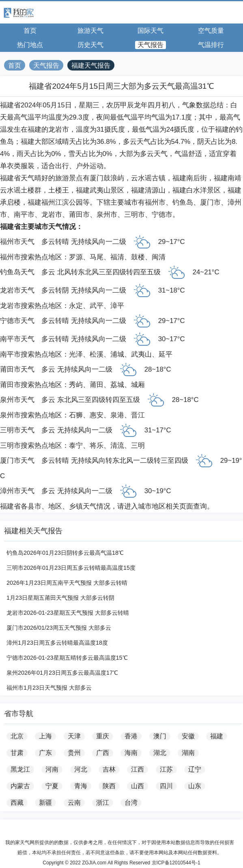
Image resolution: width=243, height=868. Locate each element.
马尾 (97, 257)
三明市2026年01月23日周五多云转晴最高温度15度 (71, 568)
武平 (97, 306)
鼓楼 (138, 257)
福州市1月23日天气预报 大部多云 (49, 688)
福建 (217, 736)
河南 (52, 769)
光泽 (76, 354)
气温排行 (211, 45)
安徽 (188, 736)
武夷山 (141, 354)
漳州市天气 (17, 491)
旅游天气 (90, 31)
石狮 (76, 415)
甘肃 (17, 753)
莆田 (97, 385)
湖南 (188, 753)
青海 (81, 786)
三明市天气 (17, 430)
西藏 (17, 803)
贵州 (74, 753)
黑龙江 (20, 769)
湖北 (160, 753)
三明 (138, 446)
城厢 (138, 385)
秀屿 (76, 385)
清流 (117, 446)
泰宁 (76, 446)
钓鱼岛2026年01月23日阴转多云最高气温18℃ (65, 553)
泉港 (117, 415)
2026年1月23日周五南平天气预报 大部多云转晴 (67, 583)
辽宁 (195, 769)
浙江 (103, 803)
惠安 (97, 415)
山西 (138, 786)
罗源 (76, 257)
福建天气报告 (91, 65)
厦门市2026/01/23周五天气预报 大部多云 (59, 628)
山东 (195, 786)
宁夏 (52, 786)
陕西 (109, 786)
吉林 (109, 769)
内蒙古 (20, 786)
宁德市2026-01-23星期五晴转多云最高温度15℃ (67, 658)
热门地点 (30, 45)
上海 (45, 736)
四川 (166, 786)
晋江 (138, 415)
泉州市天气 (17, 400)
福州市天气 (17, 242)
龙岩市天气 (17, 290)
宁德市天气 (17, 321)
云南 (74, 803)
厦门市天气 (17, 461)
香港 (131, 736)
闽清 (159, 257)
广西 (103, 753)
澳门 (160, 736)
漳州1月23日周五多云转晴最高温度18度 (57, 643)
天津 (74, 736)
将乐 (97, 446)
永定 (76, 306)
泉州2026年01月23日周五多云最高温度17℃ (62, 673)
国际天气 (151, 31)
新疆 (45, 803)
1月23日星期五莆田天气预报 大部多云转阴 (60, 598)
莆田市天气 (17, 369)
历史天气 (90, 45)
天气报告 (151, 45)
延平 (166, 354)
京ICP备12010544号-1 (176, 863)
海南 (131, 753)
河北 (81, 769)
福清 (117, 257)
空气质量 (211, 31)
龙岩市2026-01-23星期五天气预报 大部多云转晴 (68, 613)
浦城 (117, 354)
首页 (30, 31)
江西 (138, 769)
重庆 (103, 736)
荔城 (117, 385)
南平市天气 (17, 339)
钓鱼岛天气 (17, 272)
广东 (45, 753)
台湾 (131, 803)
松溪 (97, 354)
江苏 (166, 769)
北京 (17, 736)
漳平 (117, 306)
